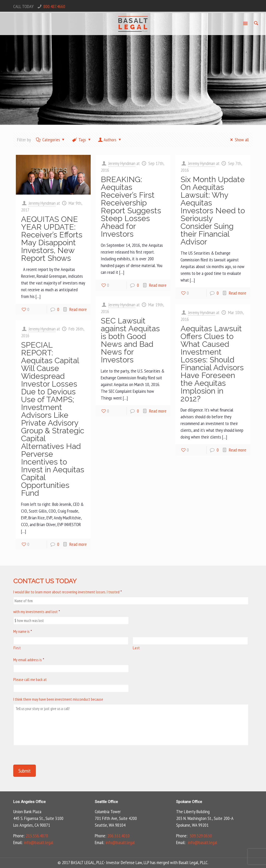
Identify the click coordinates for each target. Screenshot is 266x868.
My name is (23, 631)
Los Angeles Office (29, 802)
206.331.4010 (118, 836)
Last (136, 648)
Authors (110, 140)
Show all (238, 140)
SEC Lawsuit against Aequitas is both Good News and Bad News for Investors (130, 340)
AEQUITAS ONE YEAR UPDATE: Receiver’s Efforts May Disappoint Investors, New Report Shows (52, 239)
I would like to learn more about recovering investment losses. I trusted (68, 592)
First (17, 648)
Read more (78, 309)
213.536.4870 (37, 836)
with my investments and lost (37, 612)
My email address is (29, 660)
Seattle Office (106, 802)
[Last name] (190, 641)
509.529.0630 (201, 836)
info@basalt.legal (39, 842)
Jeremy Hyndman (42, 203)
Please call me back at (30, 679)
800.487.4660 (54, 6)
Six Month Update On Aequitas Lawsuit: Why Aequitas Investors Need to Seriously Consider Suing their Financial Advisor (213, 211)
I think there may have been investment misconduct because (58, 699)
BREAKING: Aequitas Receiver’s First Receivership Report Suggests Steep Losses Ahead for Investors (131, 207)
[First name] (71, 641)
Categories (51, 140)
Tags (82, 140)
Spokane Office (189, 802)
